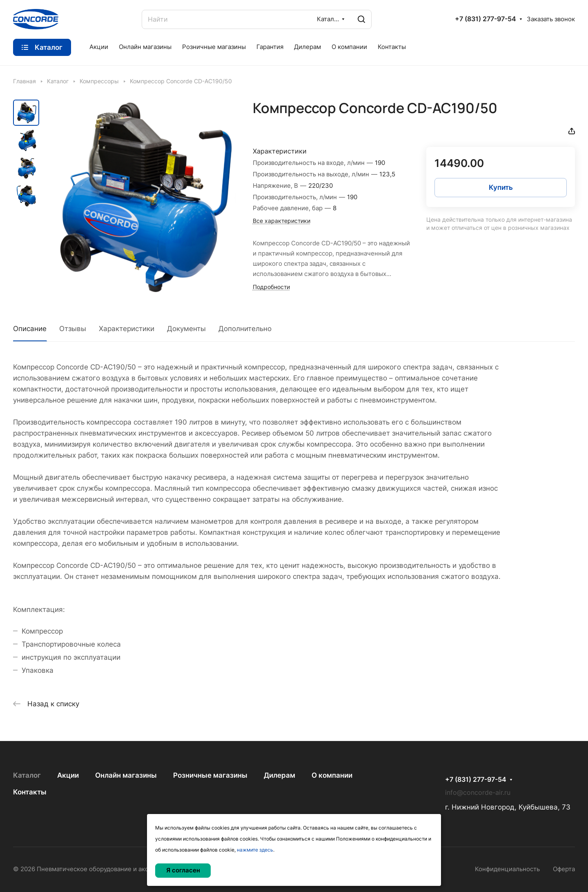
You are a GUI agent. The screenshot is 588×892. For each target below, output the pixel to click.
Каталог (27, 775)
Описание (30, 329)
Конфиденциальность (507, 869)
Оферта (564, 869)
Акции (68, 775)
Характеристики (127, 329)
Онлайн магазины (126, 775)
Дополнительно (245, 329)
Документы (186, 329)
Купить (501, 187)
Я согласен (183, 870)
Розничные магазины (210, 775)
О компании (332, 775)
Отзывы (73, 329)
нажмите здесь (255, 850)
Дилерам (280, 775)
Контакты (30, 792)
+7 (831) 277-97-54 (486, 19)
